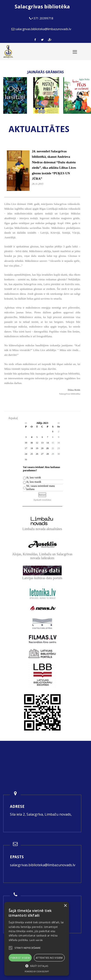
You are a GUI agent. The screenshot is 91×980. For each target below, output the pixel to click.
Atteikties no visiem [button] (49, 958)
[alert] (37, 939)
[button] (37, 966)
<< (26, 423)
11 (32, 443)
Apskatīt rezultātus (42, 500)
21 (48, 448)
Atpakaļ (13, 418)
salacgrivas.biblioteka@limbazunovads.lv (43, 865)
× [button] (65, 906)
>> (59, 423)
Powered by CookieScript (37, 971)
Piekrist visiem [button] (20, 958)
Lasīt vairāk (36, 940)
